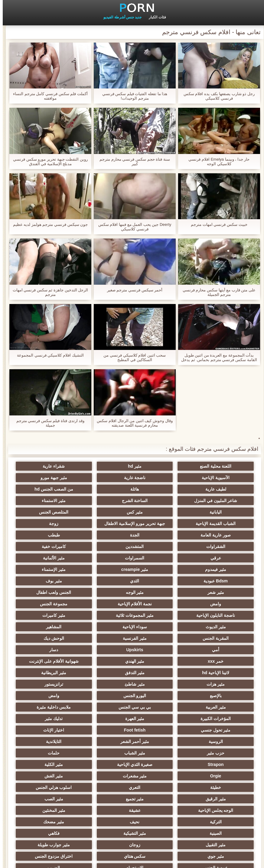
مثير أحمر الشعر (162, 682)
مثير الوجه (103, 567)
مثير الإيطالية (102, 785)
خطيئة (221, 716)
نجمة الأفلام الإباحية (162, 578)
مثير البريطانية (221, 636)
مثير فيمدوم (43, 544)
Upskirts (161, 613)
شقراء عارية (102, 466)
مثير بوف (221, 567)
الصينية (221, 751)
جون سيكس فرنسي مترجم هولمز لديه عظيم (48, 224)
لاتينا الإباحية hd (103, 624)
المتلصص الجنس (102, 501)
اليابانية (221, 501)
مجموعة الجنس (102, 578)
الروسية (221, 682)
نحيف (103, 739)
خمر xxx (43, 613)
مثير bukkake (43, 785)
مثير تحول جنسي (162, 670)
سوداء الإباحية (43, 590)
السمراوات (161, 544)
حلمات (162, 693)
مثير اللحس (161, 808)
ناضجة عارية (221, 478)
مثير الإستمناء (162, 556)
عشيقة (43, 728)
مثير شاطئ (102, 636)
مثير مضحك (43, 739)
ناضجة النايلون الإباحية (43, 578)
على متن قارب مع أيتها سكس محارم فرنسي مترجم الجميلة (216, 292)
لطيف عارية (102, 478)
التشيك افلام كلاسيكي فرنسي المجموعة (47, 355)
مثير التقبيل (43, 751)
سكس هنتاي (43, 762)
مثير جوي (102, 762)
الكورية (221, 808)
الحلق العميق (221, 796)
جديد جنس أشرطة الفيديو (120, 17)
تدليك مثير (221, 670)
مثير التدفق (43, 624)
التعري (161, 716)
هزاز (43, 796)
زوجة (162, 521)
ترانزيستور (43, 636)
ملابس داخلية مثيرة (162, 659)
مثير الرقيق (43, 716)
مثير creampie (221, 556)
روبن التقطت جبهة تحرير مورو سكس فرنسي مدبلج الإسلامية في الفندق (48, 162)
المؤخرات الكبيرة (103, 659)
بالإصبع (221, 647)
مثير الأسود (221, 785)
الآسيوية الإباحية (43, 466)
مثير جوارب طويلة (162, 762)
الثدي (43, 556)
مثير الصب (161, 728)
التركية (162, 739)
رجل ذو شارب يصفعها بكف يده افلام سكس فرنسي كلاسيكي (216, 96)
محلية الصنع (102, 808)
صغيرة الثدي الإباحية (43, 693)
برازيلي (43, 808)
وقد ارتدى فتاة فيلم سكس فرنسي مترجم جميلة (48, 423)
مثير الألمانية (103, 544)
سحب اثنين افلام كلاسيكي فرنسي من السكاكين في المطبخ (132, 357)
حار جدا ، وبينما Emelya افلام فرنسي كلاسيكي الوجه (216, 162)
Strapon (102, 693)
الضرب (43, 774)
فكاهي (103, 751)
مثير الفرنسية (102, 601)
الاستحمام (103, 774)
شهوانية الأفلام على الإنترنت (162, 624)
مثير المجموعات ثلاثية (221, 590)
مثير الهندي (221, 624)
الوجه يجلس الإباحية (102, 728)
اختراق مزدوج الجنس (221, 774)
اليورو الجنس (161, 647)
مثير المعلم (162, 796)
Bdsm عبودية (103, 556)
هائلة (43, 478)
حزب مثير (43, 682)
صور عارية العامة (103, 521)
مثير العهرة (43, 659)
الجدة (43, 521)
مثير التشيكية (161, 751)
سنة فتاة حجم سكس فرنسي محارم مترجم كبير (132, 162)
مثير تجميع (221, 728)
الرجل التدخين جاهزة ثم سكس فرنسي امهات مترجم (48, 292)
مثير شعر (162, 567)
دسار (102, 613)
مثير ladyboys (162, 785)
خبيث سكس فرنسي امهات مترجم (216, 224)
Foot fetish (103, 670)
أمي (221, 613)
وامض (221, 578)
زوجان (221, 762)
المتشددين (103, 533)
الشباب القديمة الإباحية (43, 501)
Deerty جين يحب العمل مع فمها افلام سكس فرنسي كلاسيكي (132, 227)
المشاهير (221, 601)
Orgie (162, 705)
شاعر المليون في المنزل (162, 489)
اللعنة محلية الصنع (221, 466)
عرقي (221, 544)
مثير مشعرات (103, 705)
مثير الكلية (221, 705)
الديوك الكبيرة (102, 796)
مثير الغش (43, 705)
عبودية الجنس (161, 774)
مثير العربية (43, 647)
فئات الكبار (155, 17)
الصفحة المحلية (28, 860)
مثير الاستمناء (43, 489)
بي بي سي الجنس (221, 659)
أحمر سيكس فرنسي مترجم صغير (132, 290)
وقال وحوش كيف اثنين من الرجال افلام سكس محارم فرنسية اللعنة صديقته (132, 423)
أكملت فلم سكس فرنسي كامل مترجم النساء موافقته (48, 96)
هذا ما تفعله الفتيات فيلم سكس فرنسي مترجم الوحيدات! (132, 96)
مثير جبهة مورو (162, 478)
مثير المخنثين (221, 739)
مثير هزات (161, 636)
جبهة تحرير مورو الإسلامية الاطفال (221, 513)
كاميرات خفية (43, 533)
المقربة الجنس (161, 601)
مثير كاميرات (161, 590)
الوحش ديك (43, 601)
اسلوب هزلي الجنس (102, 716)
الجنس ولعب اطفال (43, 567)
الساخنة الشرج (103, 489)
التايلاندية (102, 682)
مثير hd (162, 466)
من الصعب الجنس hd (221, 489)
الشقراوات (162, 533)
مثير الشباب (221, 693)
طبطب (221, 533)
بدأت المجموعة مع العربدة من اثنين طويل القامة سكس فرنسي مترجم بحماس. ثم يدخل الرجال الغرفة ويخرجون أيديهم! (216, 357)
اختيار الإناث (43, 670)
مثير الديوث (102, 590)
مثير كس (162, 501)
